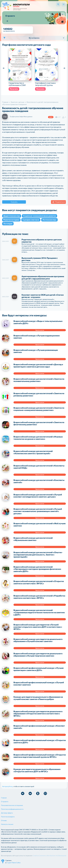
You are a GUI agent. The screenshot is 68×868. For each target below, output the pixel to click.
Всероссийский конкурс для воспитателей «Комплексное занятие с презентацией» (33, 454)
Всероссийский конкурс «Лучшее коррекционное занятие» (37, 339)
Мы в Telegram (23, 796)
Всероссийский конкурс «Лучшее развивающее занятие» (36, 353)
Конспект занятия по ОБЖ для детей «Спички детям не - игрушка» (43, 298)
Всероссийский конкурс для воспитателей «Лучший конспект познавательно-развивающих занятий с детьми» (38, 513)
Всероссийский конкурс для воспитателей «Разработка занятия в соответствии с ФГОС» (39, 599)
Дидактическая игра (12, 218)
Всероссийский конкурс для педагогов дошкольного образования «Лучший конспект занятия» (38, 642)
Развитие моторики (11, 222)
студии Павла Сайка (13, 865)
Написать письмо (7, 826)
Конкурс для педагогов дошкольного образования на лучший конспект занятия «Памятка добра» (38, 700)
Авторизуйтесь (7, 789)
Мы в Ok (38, 796)
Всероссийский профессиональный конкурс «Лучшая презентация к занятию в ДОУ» (39, 671)
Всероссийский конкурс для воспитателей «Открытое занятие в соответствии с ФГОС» (39, 584)
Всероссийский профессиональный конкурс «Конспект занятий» (39, 729)
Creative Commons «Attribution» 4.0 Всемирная (49, 858)
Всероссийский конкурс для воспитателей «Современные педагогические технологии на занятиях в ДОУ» (39, 615)
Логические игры (49, 222)
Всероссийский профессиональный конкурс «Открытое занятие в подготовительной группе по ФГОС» (40, 758)
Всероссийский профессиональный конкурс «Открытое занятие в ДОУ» (40, 743)
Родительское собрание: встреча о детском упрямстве (42, 243)
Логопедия (8, 226)
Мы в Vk (30, 796)
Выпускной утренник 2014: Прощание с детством (40, 261)
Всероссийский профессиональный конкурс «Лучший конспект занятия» (39, 686)
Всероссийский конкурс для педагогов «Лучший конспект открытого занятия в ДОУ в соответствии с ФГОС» (38, 629)
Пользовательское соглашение (12, 807)
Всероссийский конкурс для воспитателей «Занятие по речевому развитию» (39, 397)
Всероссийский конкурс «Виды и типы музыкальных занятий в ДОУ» (38, 324)
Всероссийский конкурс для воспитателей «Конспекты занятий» (39, 483)
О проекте (5, 804)
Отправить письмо (45, 796)
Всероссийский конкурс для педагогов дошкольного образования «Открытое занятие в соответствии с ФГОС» (38, 716)
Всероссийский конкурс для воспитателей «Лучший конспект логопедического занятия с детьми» (38, 498)
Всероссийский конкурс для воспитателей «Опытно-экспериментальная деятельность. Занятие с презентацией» (38, 557)
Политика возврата (8, 819)
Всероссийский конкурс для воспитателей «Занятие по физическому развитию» (39, 426)
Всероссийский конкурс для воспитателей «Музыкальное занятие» (33, 541)
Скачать (14, 204)
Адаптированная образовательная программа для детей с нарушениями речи (43, 280)
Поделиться (58, 204)
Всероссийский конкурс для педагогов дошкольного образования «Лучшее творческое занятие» (38, 657)
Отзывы (4, 823)
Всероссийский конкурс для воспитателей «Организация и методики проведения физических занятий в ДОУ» (37, 571)
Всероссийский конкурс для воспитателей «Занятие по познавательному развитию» (39, 382)
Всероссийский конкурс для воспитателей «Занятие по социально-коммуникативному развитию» (39, 411)
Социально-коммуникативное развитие (40, 218)
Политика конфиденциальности (12, 811)
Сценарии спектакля (31, 222)
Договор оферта (7, 815)
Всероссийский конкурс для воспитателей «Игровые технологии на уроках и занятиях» (38, 440)
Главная (4, 800)
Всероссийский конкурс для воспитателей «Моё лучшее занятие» (40, 527)
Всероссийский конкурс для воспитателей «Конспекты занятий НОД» (39, 469)
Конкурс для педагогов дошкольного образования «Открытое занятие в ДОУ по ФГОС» (37, 772)
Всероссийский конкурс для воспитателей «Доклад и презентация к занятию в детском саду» (38, 368)
